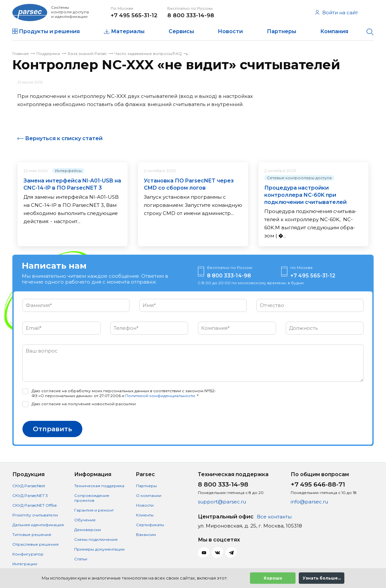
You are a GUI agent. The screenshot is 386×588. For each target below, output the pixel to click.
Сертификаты (150, 525)
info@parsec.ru (309, 502)
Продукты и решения (49, 31)
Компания (334, 31)
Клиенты (145, 515)
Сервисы (181, 31)
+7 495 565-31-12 (134, 15)
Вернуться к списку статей (64, 138)
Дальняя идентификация (38, 525)
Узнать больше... (322, 578)
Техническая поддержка (99, 486)
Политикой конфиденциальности (160, 396)
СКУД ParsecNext (29, 486)
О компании (149, 495)
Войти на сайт (337, 13)
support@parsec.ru (222, 502)
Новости (230, 31)
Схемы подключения (96, 539)
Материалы (128, 31)
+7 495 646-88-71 (318, 484)
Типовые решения (32, 535)
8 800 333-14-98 (191, 15)
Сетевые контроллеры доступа (299, 178)
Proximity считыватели (35, 515)
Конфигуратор (28, 554)
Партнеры (282, 31)
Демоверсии (88, 530)
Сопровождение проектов (92, 498)
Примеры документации (99, 549)
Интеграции (25, 564)
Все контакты (274, 517)
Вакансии (146, 535)
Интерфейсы (68, 171)
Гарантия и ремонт (94, 510)
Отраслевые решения (35, 544)
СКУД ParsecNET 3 (30, 495)
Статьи (81, 559)
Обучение (85, 520)
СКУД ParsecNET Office (34, 505)
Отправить (52, 429)
